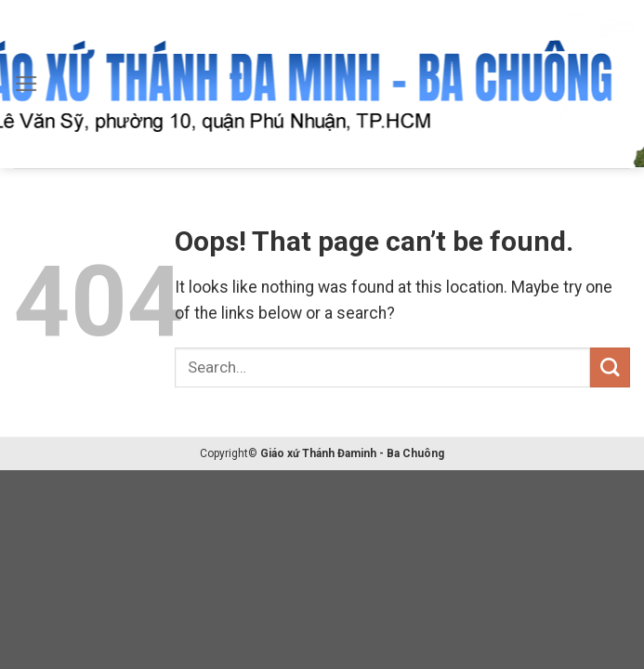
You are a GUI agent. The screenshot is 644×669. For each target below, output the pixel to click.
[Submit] (610, 367)
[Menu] (26, 84)
